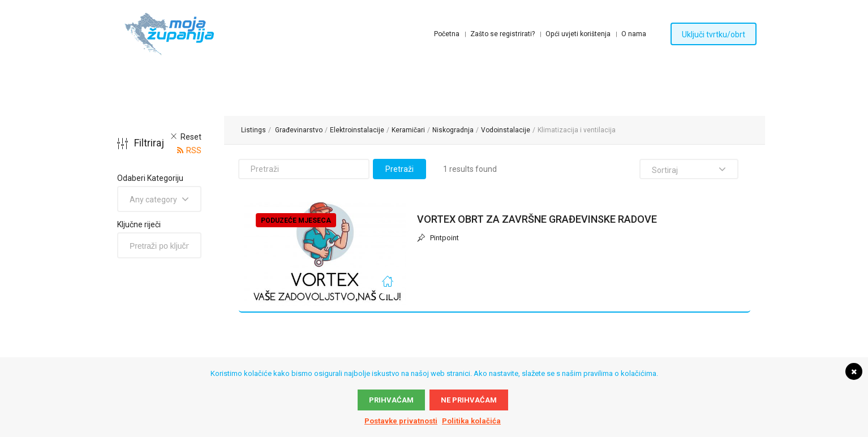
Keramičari (408, 130)
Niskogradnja (453, 130)
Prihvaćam (391, 400)
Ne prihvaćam (469, 400)
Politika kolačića (471, 421)
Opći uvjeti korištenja (578, 34)
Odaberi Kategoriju (150, 178)
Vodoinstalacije (506, 130)
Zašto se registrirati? (502, 34)
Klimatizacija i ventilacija (577, 130)
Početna (447, 34)
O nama (634, 34)
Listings (253, 130)
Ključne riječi (139, 224)
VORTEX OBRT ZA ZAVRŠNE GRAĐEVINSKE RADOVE (537, 219)
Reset (191, 137)
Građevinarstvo (299, 130)
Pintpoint (438, 238)
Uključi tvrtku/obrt (714, 34)
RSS (194, 150)
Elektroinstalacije (357, 130)
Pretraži (399, 169)
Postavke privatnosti (401, 421)
